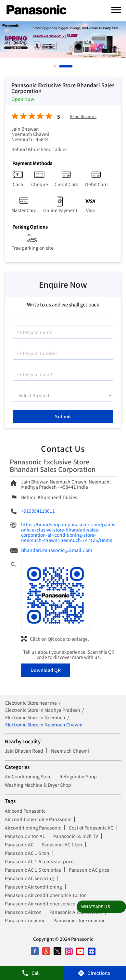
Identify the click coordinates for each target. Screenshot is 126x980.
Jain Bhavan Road (24, 751)
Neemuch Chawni (70, 751)
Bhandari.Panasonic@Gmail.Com (57, 550)
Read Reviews (83, 117)
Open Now (23, 99)
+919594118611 (38, 511)
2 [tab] (71, 66)
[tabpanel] (63, 40)
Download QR (46, 670)
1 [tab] (55, 66)
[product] (63, 395)
